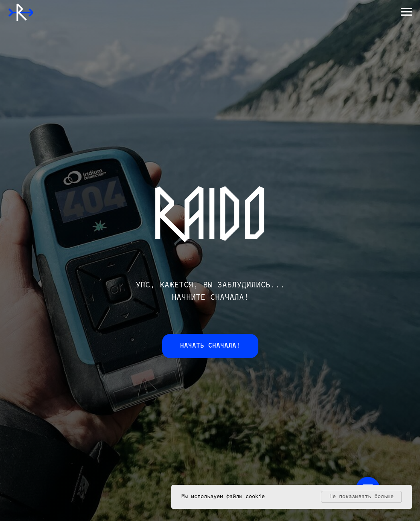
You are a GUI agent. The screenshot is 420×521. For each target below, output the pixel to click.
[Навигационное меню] (406, 12)
